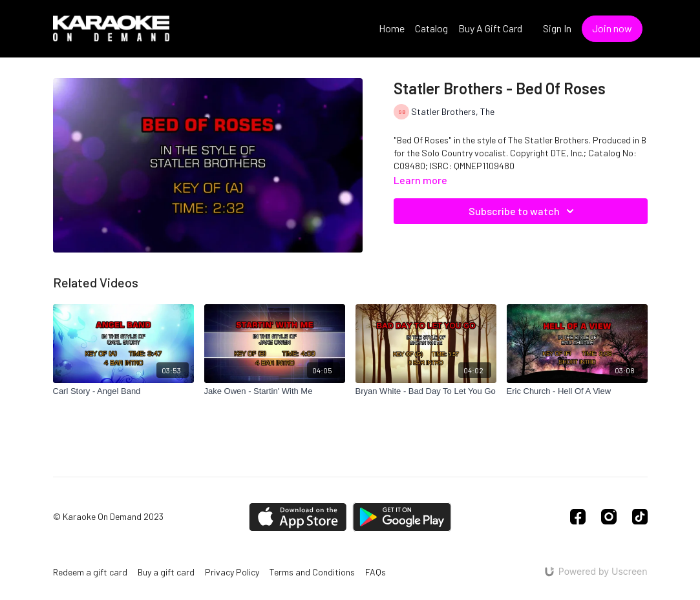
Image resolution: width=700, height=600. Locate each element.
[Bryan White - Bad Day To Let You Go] (426, 391)
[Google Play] (402, 517)
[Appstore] (298, 517)
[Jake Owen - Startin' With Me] (275, 391)
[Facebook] (578, 517)
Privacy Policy (232, 572)
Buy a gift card (166, 572)
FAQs (376, 572)
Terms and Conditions (312, 572)
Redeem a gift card (90, 572)
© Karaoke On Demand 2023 (108, 517)
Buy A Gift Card (490, 28)
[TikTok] (640, 517)
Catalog (431, 28)
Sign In (557, 28)
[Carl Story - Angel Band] (123, 391)
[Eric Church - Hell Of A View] (577, 391)
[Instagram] (609, 517)
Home (392, 28)
